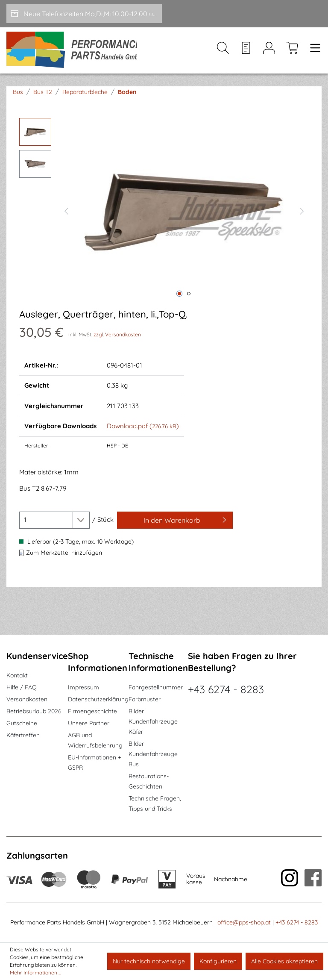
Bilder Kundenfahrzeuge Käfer (153, 721)
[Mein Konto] (269, 52)
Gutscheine (22, 723)
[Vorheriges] (66, 212)
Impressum (83, 687)
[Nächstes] (302, 212)
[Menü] (313, 52)
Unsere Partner (89, 723)
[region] (164, 212)
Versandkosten (27, 699)
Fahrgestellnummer (156, 687)
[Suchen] (223, 52)
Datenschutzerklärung (98, 699)
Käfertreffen (23, 735)
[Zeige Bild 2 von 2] (189, 296)
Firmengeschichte (92, 711)
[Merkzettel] (246, 52)
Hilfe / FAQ (22, 687)
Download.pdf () (143, 428)
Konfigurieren (218, 961)
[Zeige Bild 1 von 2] (179, 296)
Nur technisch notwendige (149, 961)
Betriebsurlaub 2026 (34, 711)
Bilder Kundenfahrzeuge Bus (153, 754)
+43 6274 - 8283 (226, 689)
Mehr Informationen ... (35, 973)
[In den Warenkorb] (175, 522)
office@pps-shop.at (244, 922)
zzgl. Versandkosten (117, 336)
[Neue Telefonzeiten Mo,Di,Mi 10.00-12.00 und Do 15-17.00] (84, 14)
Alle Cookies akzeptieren (284, 961)
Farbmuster (145, 699)
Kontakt (17, 675)
